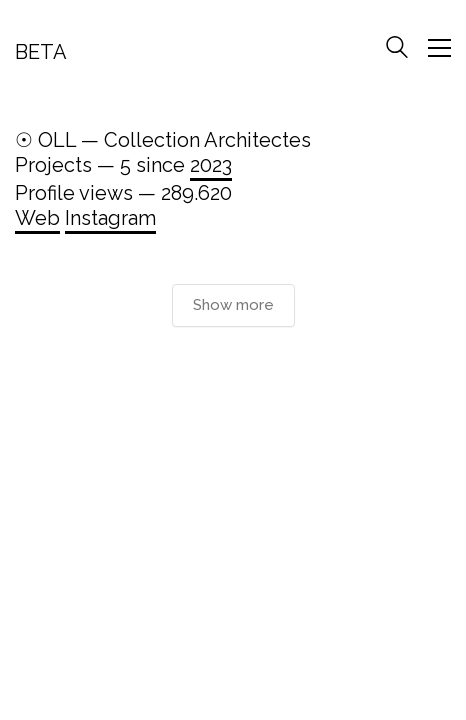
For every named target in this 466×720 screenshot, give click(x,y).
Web (37, 218)
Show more (233, 305)
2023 (211, 165)
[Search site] (397, 50)
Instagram (110, 218)
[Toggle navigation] (439, 48)
